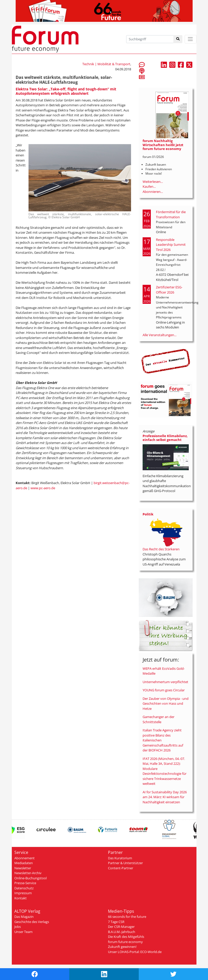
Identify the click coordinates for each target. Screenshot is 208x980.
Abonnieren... (153, 192)
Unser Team (23, 932)
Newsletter (23, 868)
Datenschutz (24, 888)
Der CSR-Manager (121, 927)
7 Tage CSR (116, 922)
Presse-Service (25, 883)
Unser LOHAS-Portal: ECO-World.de (135, 952)
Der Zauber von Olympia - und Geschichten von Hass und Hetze (166, 704)
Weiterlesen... (153, 182)
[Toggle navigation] (191, 39)
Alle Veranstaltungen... (160, 335)
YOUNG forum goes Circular (164, 690)
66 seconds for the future (127, 917)
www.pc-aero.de (43, 488)
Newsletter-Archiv (28, 873)
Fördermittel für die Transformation (171, 214)
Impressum (23, 893)
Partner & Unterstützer (125, 863)
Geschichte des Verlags (32, 922)
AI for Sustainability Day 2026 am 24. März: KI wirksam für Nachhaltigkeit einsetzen (165, 797)
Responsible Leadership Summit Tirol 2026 (171, 245)
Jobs (18, 927)
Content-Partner (121, 868)
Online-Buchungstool (31, 878)
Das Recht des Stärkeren (161, 549)
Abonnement (24, 858)
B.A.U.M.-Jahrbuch (122, 932)
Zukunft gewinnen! (122, 947)
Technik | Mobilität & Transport (106, 64)
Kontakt (21, 898)
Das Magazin (24, 917)
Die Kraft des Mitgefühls (126, 937)
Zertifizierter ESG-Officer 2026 (169, 290)
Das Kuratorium (120, 858)
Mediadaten (24, 863)
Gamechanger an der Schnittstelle (159, 719)
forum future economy (125, 942)
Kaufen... (149, 186)
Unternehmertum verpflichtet (165, 682)
